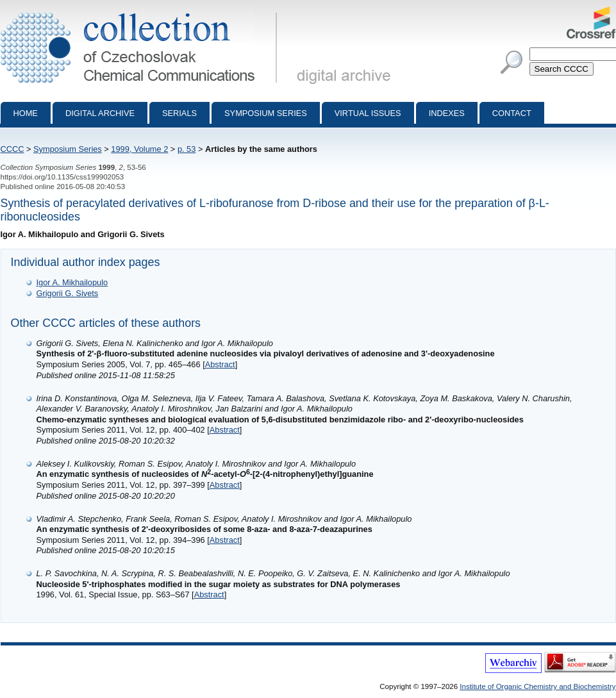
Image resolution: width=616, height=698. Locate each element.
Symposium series (266, 113)
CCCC (12, 149)
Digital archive (100, 113)
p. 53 (187, 149)
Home (26, 113)
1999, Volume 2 (139, 149)
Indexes (447, 113)
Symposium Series (68, 149)
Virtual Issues (368, 113)
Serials (179, 113)
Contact (512, 113)
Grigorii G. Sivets (68, 293)
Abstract (220, 364)
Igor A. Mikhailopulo (72, 282)
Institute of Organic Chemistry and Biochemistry (537, 686)
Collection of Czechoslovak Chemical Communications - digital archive (141, 12)
